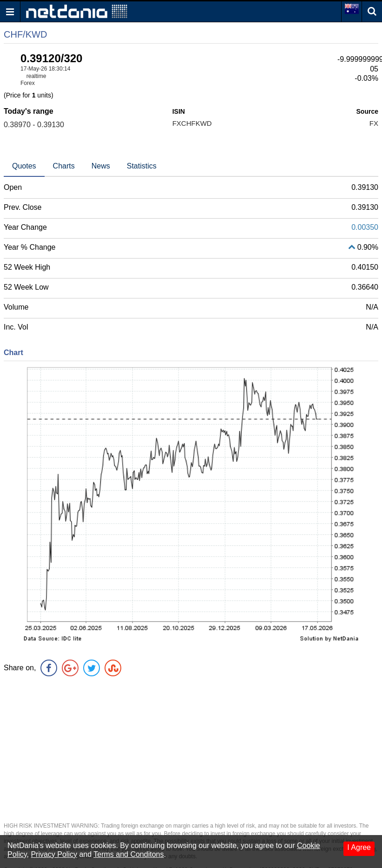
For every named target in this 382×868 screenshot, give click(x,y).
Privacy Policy (54, 854)
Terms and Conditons (128, 854)
